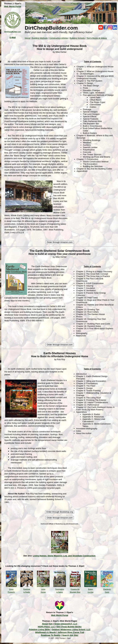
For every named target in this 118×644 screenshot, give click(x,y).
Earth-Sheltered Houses (60, 353)
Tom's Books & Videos (97, 38)
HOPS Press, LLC (46, 627)
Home (28, 38)
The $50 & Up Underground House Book (60, 46)
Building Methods (40, 38)
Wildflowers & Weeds (46, 632)
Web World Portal (13, 6)
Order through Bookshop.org (60, 512)
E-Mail (13, 37)
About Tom (47, 624)
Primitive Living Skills (39, 630)
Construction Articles (59, 38)
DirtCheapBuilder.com (13, 32)
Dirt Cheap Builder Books (69, 627)
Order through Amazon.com (60, 242)
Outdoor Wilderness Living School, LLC (71, 630)
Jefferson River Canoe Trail (71, 632)
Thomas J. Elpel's (13, 4)
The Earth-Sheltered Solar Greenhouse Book (60, 251)
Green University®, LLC (66, 624)
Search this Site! (70, 635)
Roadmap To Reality (51, 635)
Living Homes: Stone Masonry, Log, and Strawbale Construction (64, 556)
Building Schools (77, 38)
